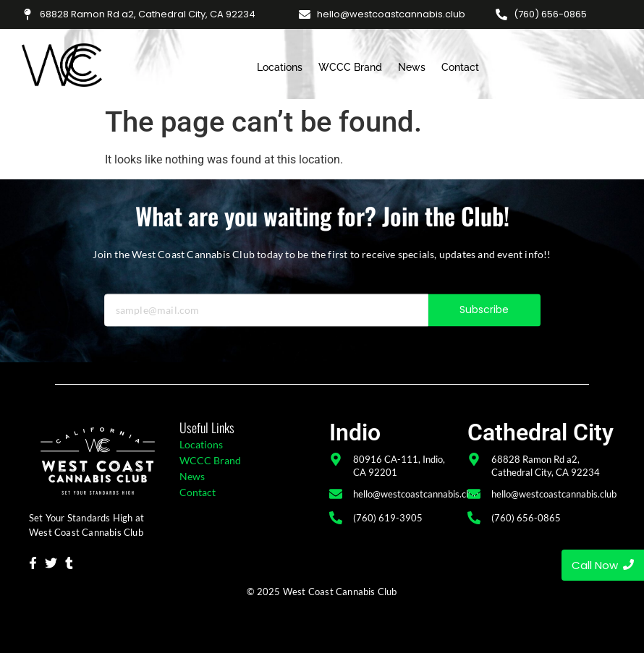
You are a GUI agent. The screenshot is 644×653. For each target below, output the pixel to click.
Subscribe (484, 320)
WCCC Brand (350, 67)
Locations (280, 67)
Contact (460, 67)
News (412, 67)
